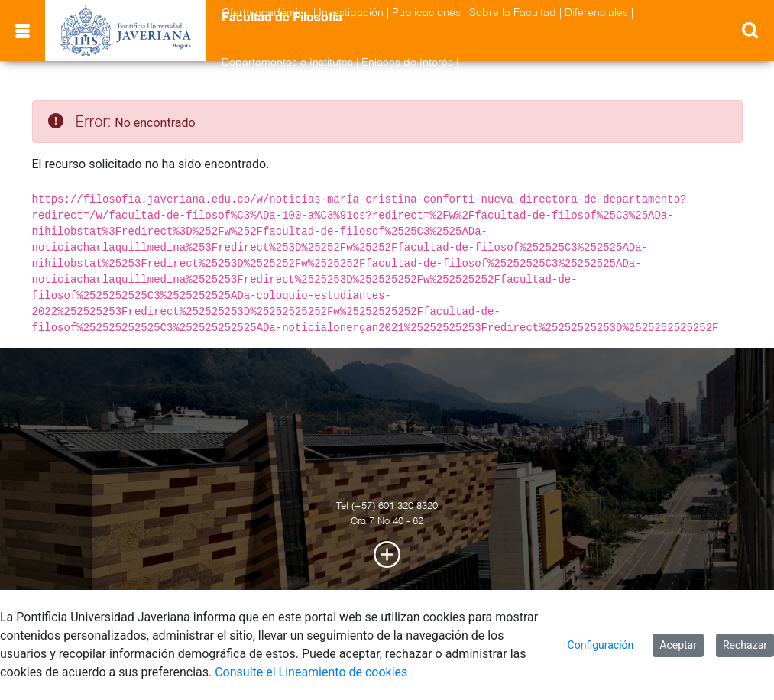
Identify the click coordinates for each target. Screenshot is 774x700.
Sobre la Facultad (513, 13)
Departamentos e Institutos (287, 63)
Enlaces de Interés (407, 63)
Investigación (351, 13)
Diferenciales (596, 13)
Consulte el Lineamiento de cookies (311, 672)
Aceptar (678, 645)
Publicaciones (426, 13)
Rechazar (745, 645)
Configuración (601, 645)
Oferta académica (266, 13)
